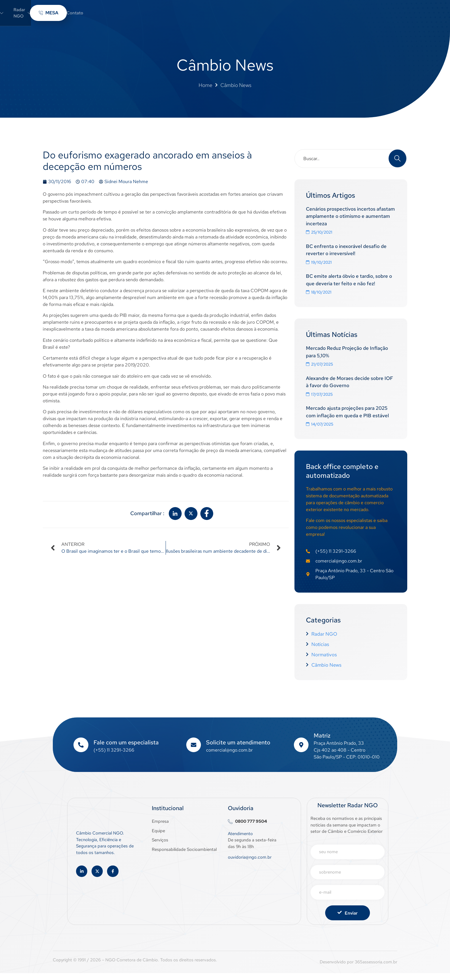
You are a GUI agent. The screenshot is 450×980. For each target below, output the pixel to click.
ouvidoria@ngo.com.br (250, 864)
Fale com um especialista (126, 749)
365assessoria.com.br (376, 969)
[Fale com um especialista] (81, 752)
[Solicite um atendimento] (194, 752)
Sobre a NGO (182, 15)
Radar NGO (224, 15)
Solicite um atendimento (238, 749)
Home (149, 15)
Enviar (348, 920)
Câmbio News (263, 15)
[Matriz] (301, 752)
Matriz (322, 742)
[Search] (397, 163)
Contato (297, 15)
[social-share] (175, 518)
